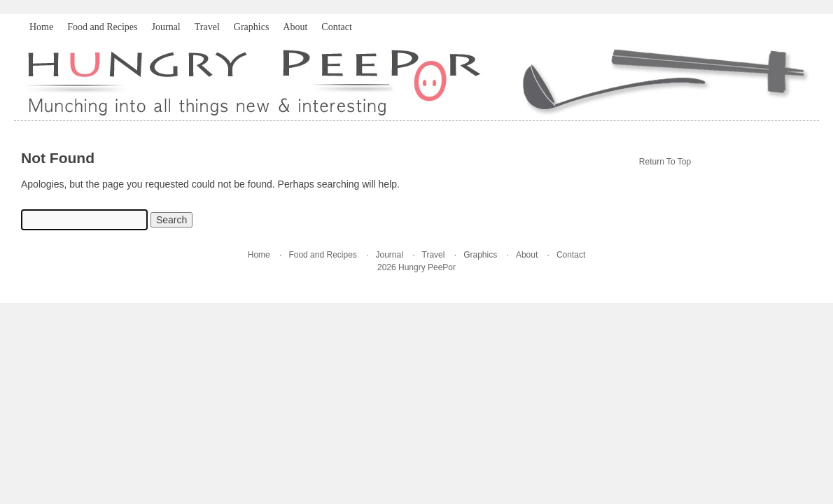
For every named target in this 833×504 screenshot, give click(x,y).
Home (41, 27)
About (295, 27)
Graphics (252, 27)
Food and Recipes (102, 27)
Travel (207, 27)
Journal (166, 27)
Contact (337, 27)
